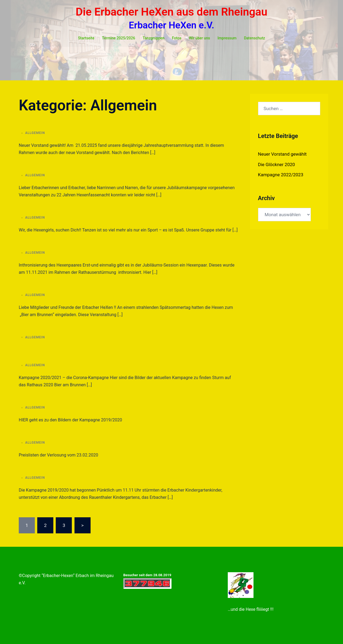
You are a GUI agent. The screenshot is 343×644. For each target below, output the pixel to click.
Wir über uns (200, 38)
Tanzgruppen (154, 38)
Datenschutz (254, 38)
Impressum (227, 38)
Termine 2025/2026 (118, 38)
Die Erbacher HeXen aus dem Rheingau (171, 12)
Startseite (86, 38)
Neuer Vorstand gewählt (282, 154)
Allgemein (35, 133)
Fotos (177, 38)
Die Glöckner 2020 (277, 164)
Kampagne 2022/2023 (281, 175)
